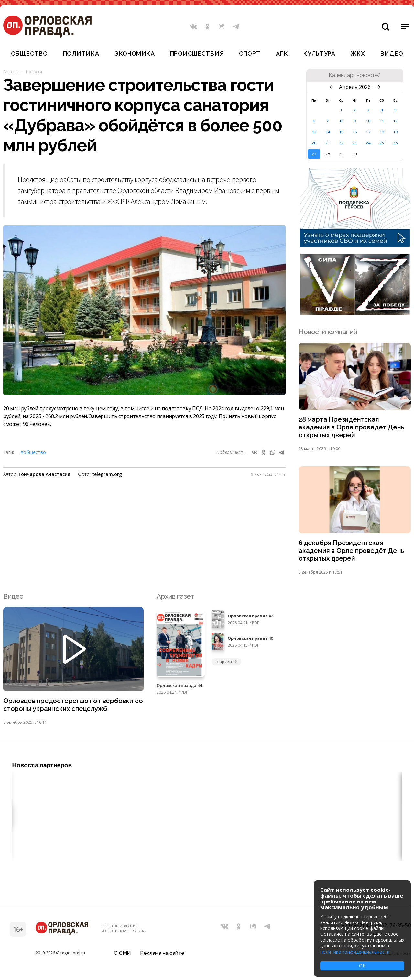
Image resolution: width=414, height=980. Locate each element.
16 (354, 132)
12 (395, 121)
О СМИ (122, 956)
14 (328, 132)
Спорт (250, 53)
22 (341, 143)
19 (395, 132)
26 (395, 143)
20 (314, 143)
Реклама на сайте (162, 956)
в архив (226, 664)
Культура (319, 53)
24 (368, 143)
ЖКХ (358, 53)
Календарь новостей (355, 75)
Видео (392, 53)
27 (314, 154)
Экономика (135, 53)
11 (382, 121)
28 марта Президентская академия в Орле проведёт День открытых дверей (352, 428)
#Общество (33, 452)
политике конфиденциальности (355, 952)
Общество (29, 53)
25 (382, 143)
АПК (282, 53)
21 (328, 143)
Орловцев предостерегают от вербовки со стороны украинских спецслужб (70, 708)
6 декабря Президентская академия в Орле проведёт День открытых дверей (352, 553)
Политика (81, 53)
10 (368, 121)
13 (314, 132)
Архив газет (175, 599)
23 (354, 143)
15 (341, 132)
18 (382, 132)
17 (368, 132)
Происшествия (197, 53)
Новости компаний (328, 332)
